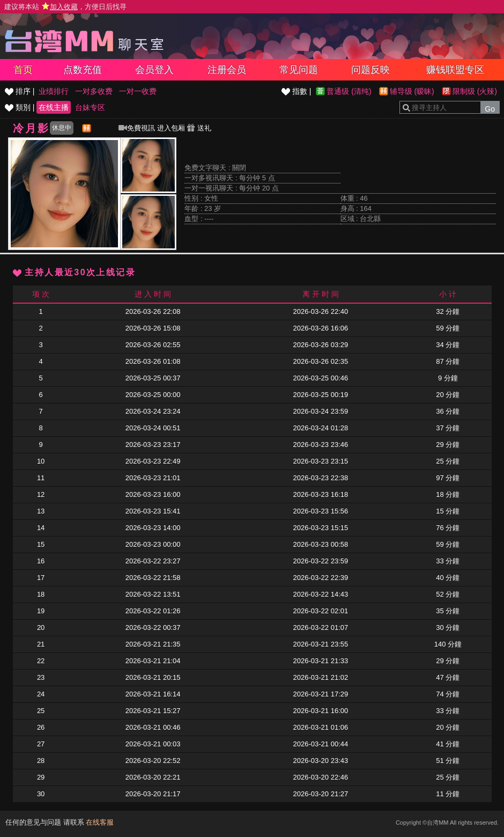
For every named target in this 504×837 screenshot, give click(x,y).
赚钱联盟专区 (455, 70)
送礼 (199, 128)
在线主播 (54, 107)
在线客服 (100, 822)
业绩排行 (54, 91)
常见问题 (299, 70)
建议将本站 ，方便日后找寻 (65, 7)
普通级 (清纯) (349, 91)
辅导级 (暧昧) (412, 91)
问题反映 (370, 70)
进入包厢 (171, 128)
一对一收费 (138, 91)
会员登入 (154, 70)
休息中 (62, 128)
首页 (23, 70)
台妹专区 (90, 107)
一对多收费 (94, 91)
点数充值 (83, 70)
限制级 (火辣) (475, 91)
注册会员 (227, 70)
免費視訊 (137, 128)
